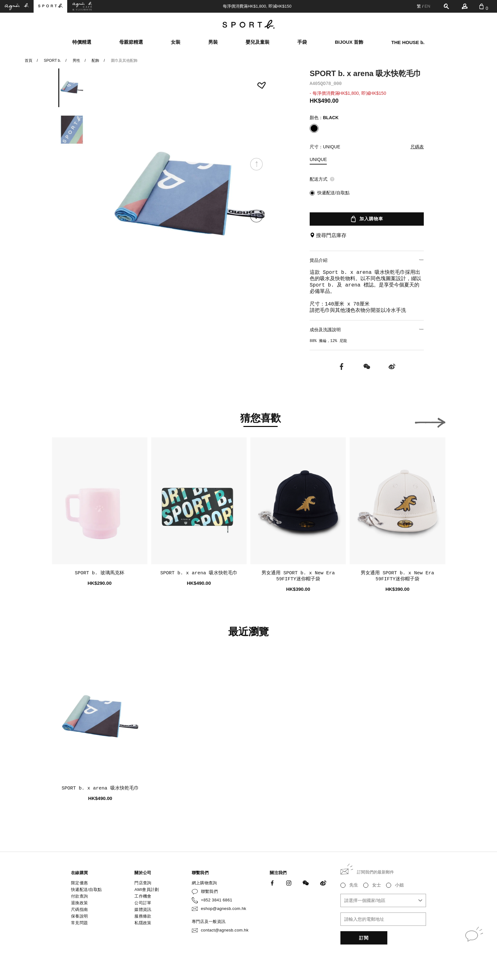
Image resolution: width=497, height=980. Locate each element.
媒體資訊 (143, 909)
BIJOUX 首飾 (349, 42)
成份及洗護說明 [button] (367, 329)
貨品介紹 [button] (367, 260)
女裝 (176, 42)
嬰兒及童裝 (258, 42)
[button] (256, 216)
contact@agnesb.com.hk (225, 930)
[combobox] (383, 900)
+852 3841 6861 (217, 900)
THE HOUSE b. (408, 42)
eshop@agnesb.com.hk (224, 909)
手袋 (302, 42)
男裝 (213, 42)
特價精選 (82, 42)
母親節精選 (131, 42)
